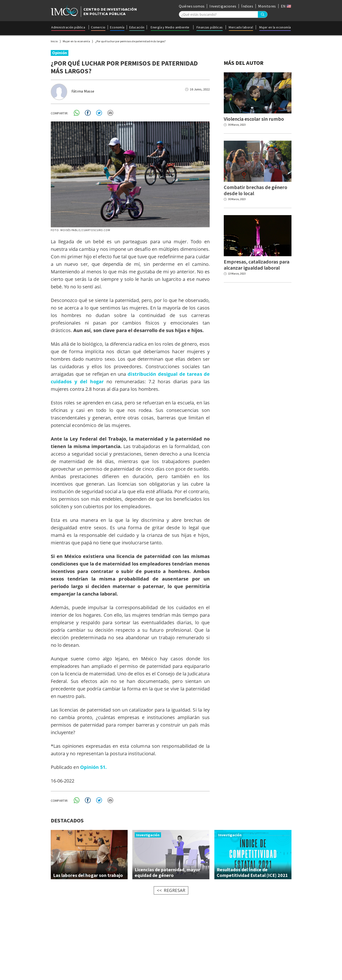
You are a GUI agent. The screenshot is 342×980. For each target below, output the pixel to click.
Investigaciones (223, 6)
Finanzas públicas (210, 27)
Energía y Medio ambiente (170, 27)
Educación (137, 27)
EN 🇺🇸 (286, 6)
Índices (247, 6)
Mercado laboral (241, 27)
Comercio (98, 27)
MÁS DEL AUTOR (244, 63)
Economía (117, 27)
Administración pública (68, 27)
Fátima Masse (83, 91)
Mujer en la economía (275, 27)
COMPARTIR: (60, 113)
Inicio (54, 41)
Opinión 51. (93, 767)
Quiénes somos (192, 6)
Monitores (267, 6)
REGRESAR (175, 890)
